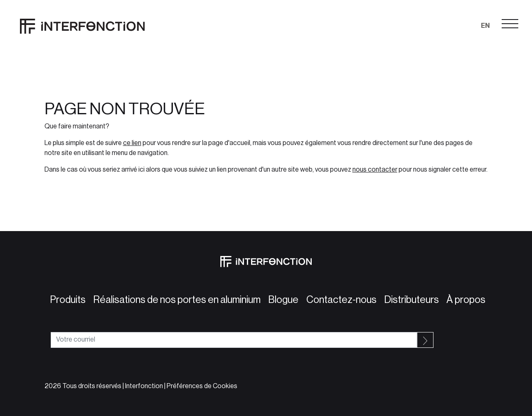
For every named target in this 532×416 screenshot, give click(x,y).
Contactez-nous (340, 300)
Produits (66, 300)
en (485, 26)
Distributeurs (410, 300)
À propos (464, 300)
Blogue (282, 300)
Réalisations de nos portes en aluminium (175, 300)
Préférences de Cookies (202, 386)
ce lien (132, 143)
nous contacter (375, 170)
